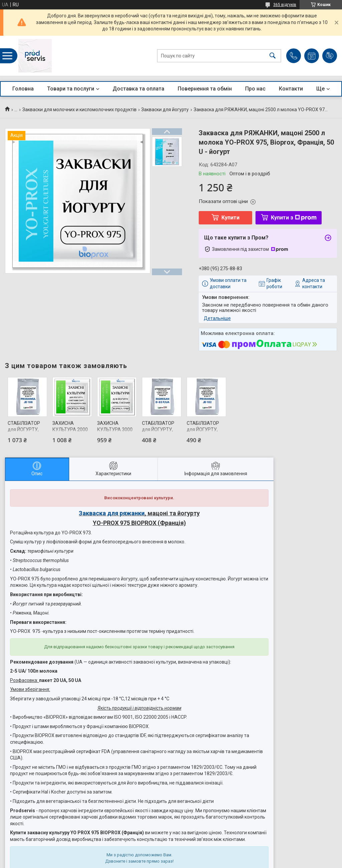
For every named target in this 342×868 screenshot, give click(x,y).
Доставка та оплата (138, 89)
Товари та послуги (71, 89)
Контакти (291, 89)
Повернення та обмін (205, 89)
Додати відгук (330, 56)
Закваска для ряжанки (112, 513)
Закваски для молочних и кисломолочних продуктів (79, 110)
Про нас (255, 89)
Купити (230, 218)
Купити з (294, 218)
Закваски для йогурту (165, 110)
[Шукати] (273, 56)
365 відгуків (285, 5)
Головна (23, 89)
